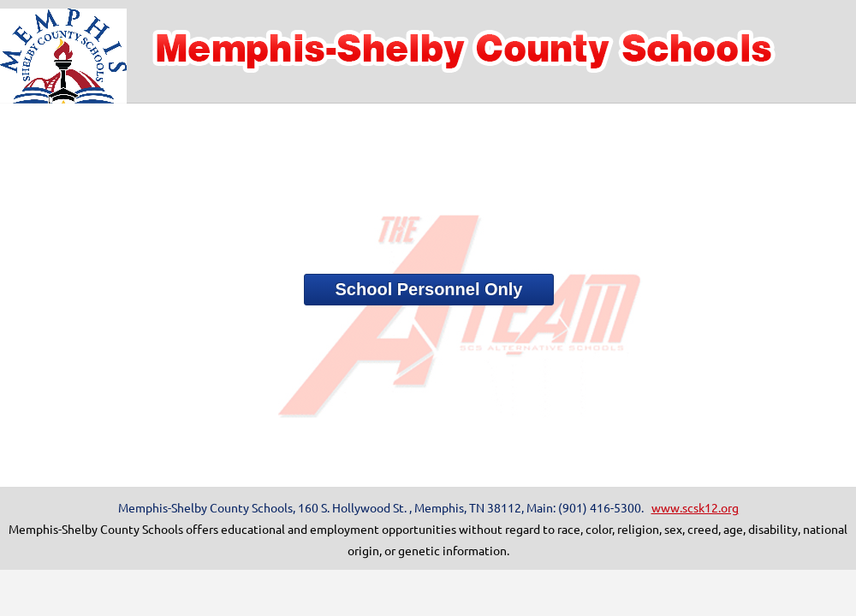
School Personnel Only (429, 289)
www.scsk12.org (695, 507)
